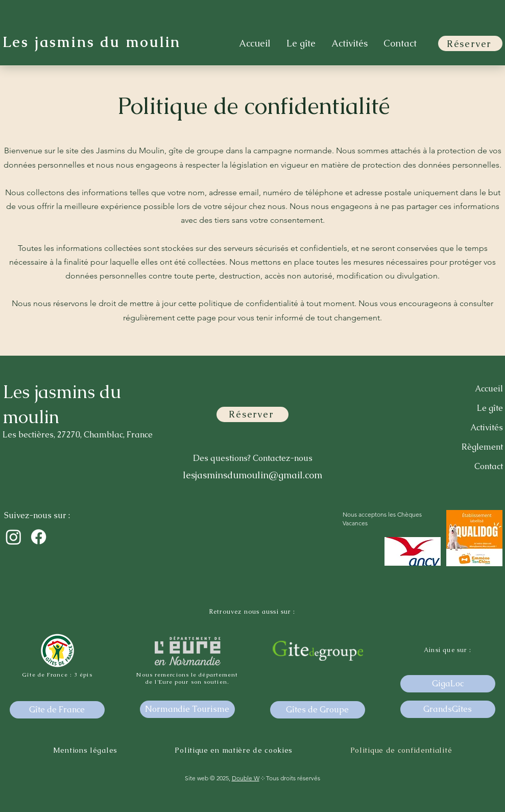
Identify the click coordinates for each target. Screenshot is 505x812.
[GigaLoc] (448, 684)
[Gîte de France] (57, 710)
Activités (487, 427)
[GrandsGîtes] (448, 709)
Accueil (489, 389)
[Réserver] (470, 43)
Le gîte (490, 408)
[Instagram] (14, 537)
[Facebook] (39, 537)
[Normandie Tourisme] (187, 709)
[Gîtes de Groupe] (318, 710)
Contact (489, 466)
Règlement (482, 447)
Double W (246, 778)
